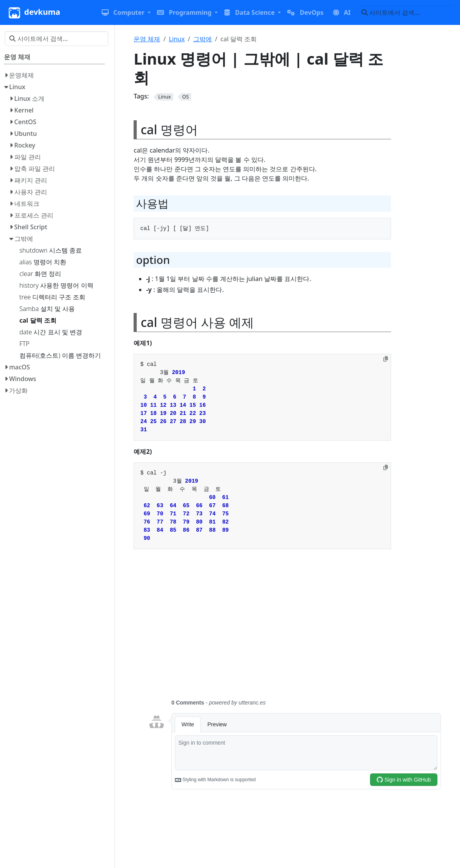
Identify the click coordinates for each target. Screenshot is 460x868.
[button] (126, 12)
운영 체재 (147, 39)
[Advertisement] (294, 629)
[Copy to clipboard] (386, 359)
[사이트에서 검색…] (406, 12)
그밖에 (203, 39)
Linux (177, 39)
